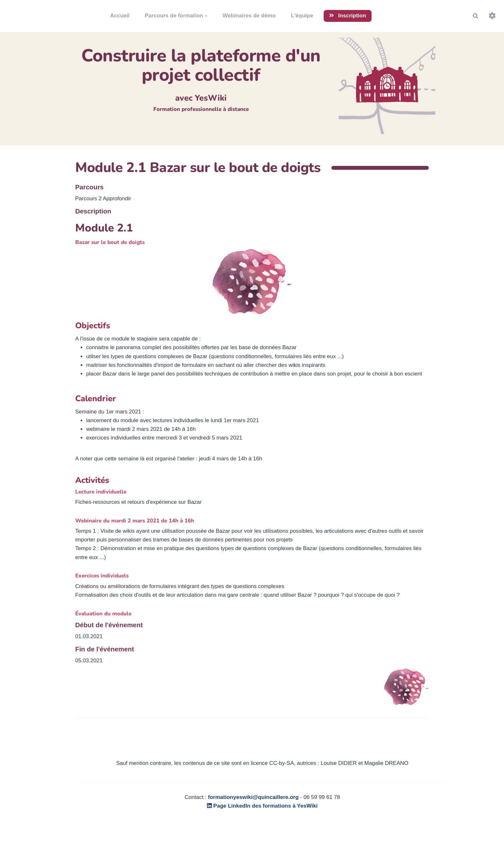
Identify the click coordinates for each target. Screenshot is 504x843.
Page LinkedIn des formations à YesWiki (262, 806)
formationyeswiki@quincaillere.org (253, 797)
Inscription (348, 16)
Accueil (120, 16)
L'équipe (302, 16)
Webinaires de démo (249, 16)
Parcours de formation (176, 16)
